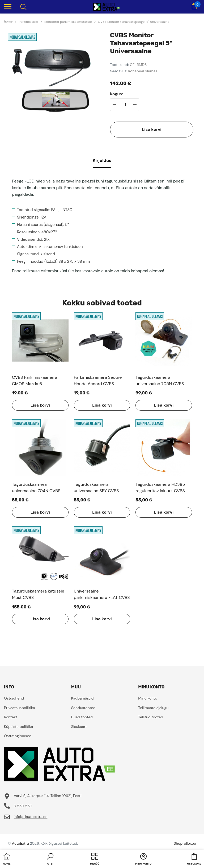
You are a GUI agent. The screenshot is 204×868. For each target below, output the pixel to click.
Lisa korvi (152, 129)
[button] (50, 860)
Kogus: (116, 94)
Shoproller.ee (185, 843)
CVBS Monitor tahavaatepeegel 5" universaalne (134, 22)
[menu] (8, 6)
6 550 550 (23, 806)
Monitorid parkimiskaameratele (68, 22)
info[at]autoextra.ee (31, 817)
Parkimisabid (28, 22)
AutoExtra (20, 843)
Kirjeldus (102, 160)
